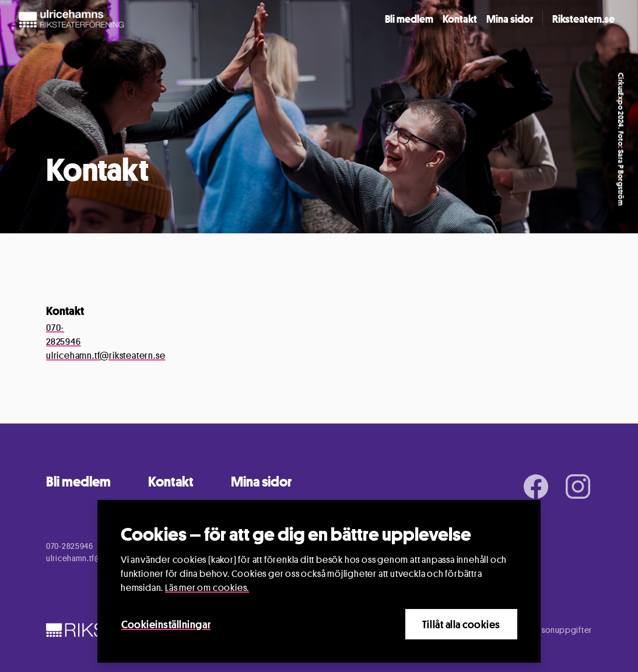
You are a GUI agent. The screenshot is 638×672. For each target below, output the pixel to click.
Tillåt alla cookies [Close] (461, 625)
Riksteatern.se (583, 19)
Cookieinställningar (166, 625)
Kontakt (460, 19)
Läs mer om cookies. (207, 588)
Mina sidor (510, 19)
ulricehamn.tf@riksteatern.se (106, 356)
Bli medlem (409, 19)
